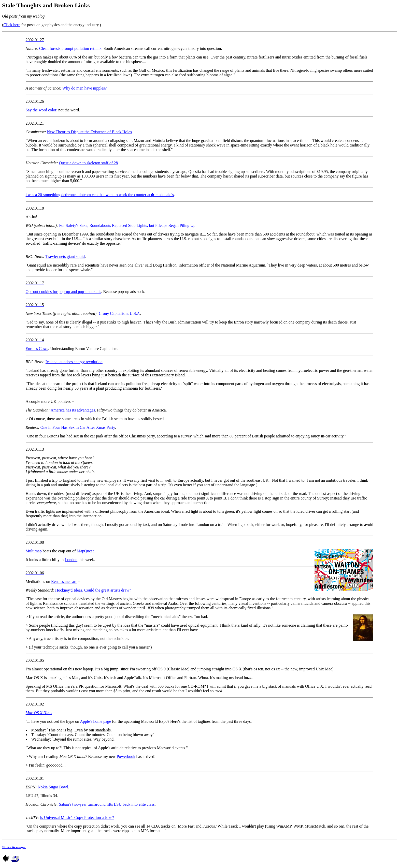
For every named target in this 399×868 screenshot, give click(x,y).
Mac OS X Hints (39, 713)
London (71, 560)
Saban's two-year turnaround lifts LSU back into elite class (107, 804)
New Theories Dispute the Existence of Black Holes (89, 132)
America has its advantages (73, 410)
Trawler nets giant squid (65, 256)
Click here (12, 25)
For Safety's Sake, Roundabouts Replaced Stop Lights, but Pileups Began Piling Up (127, 225)
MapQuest (85, 551)
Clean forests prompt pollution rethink (70, 48)
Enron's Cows (37, 349)
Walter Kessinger (14, 847)
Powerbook (126, 756)
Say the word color (41, 110)
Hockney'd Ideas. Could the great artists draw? (93, 590)
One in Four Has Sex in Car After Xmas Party (78, 427)
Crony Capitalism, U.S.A (119, 313)
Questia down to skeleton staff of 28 (89, 163)
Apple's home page (95, 721)
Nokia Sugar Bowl (53, 787)
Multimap (34, 551)
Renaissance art (64, 582)
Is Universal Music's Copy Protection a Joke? (77, 818)
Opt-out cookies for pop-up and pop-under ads (63, 292)
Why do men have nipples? (84, 88)
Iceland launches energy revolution (74, 362)
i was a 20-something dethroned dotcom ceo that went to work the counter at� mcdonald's (100, 195)
